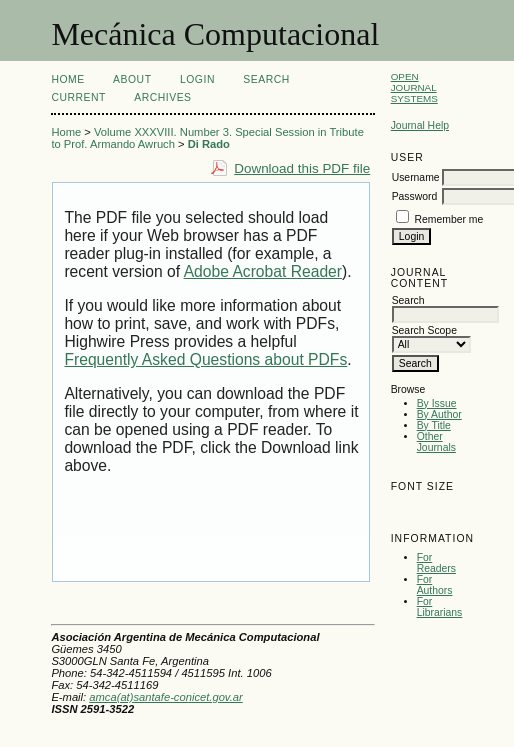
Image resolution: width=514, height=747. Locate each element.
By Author (439, 414)
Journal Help (420, 125)
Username (416, 177)
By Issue (437, 403)
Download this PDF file (302, 168)
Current (78, 97)
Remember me (449, 219)
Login (197, 79)
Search (266, 79)
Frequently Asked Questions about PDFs (205, 359)
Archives (162, 97)
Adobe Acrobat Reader (263, 271)
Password (415, 196)
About (132, 79)
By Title (434, 425)
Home (67, 79)
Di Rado (209, 144)
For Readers (436, 563)
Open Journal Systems (414, 87)
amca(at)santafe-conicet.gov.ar (165, 697)
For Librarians (440, 607)
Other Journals (436, 442)
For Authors (435, 585)
